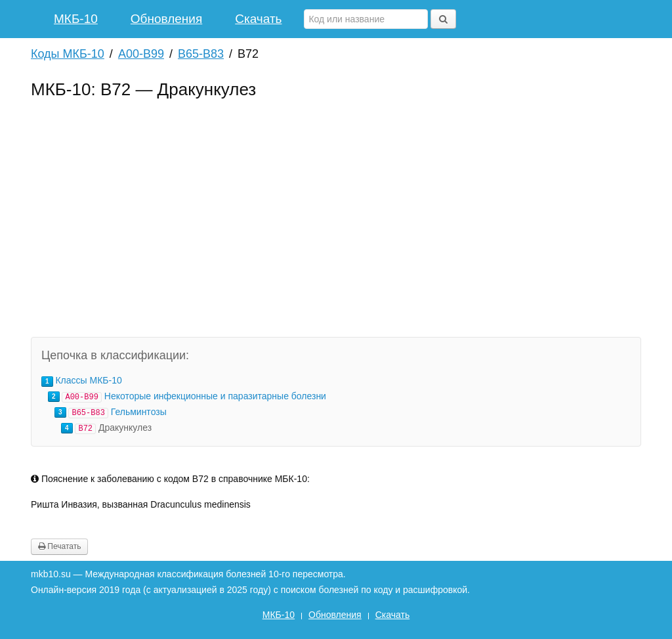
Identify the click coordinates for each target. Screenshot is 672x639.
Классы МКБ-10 (88, 380)
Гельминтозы (139, 412)
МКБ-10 (76, 19)
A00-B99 (141, 54)
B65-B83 (201, 54)
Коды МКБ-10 (68, 54)
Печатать (59, 546)
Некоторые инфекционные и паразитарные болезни (215, 396)
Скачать (258, 19)
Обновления (166, 19)
